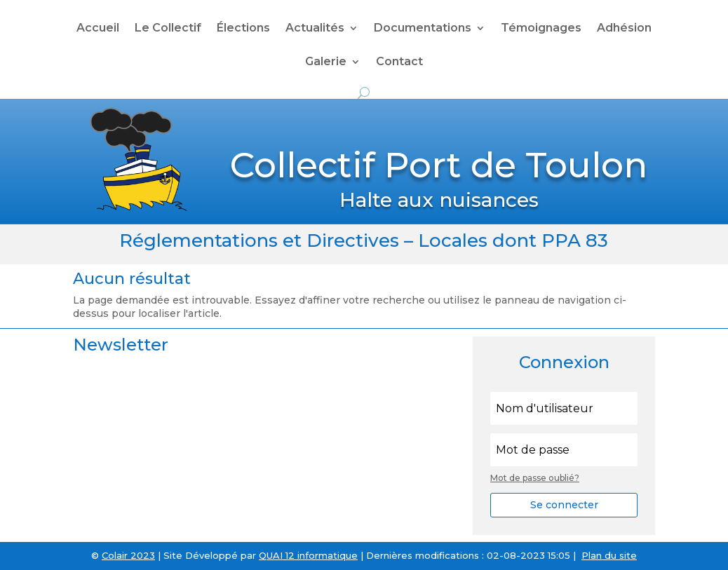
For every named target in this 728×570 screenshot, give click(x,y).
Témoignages (541, 29)
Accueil (98, 29)
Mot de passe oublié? (535, 478)
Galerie (326, 62)
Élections (243, 29)
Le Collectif (168, 29)
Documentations (423, 29)
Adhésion (624, 29)
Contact (399, 62)
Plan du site (609, 555)
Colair (115, 555)
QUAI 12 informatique (308, 555)
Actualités (315, 29)
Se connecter (564, 505)
